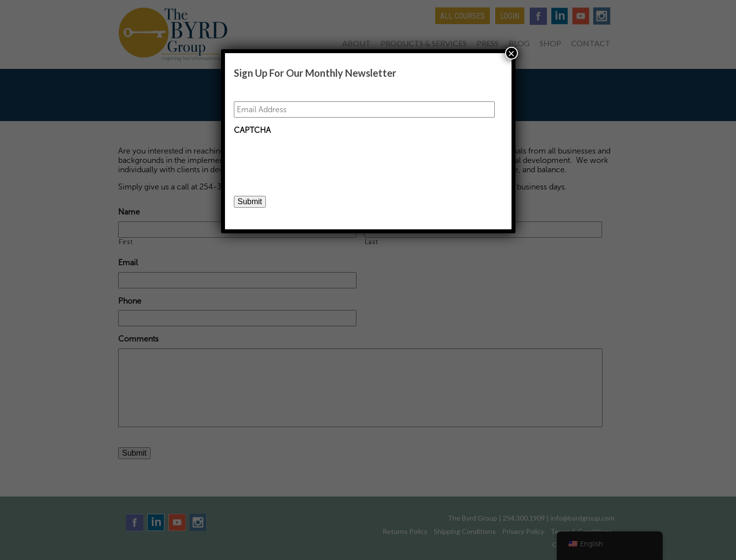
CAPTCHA (252, 130)
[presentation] (309, 159)
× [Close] (511, 53)
